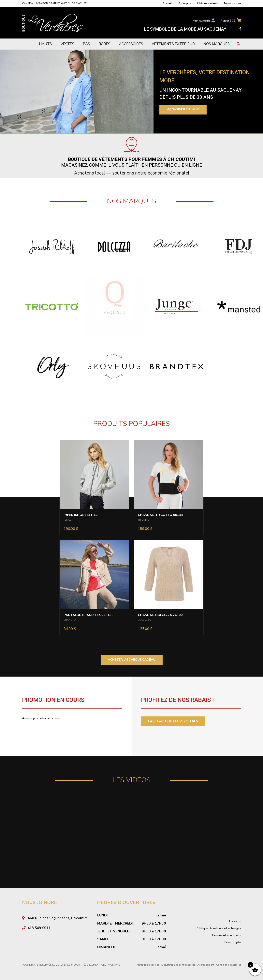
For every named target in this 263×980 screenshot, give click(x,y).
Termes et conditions (226, 935)
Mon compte (201, 21)
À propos (185, 3)
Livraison (235, 922)
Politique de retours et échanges (218, 928)
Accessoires (131, 44)
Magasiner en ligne (183, 110)
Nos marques (217, 44)
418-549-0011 (40, 928)
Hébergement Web (94, 965)
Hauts (45, 44)
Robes (104, 44)
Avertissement (206, 965)
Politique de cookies (148, 965)
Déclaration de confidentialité (178, 965)
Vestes (67, 44)
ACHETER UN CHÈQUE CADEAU (131, 660)
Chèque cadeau (208, 3)
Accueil (167, 3)
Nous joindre (233, 3)
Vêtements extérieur (173, 44)
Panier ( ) (228, 21)
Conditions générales (229, 965)
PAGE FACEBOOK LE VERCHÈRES (173, 721)
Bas (86, 44)
